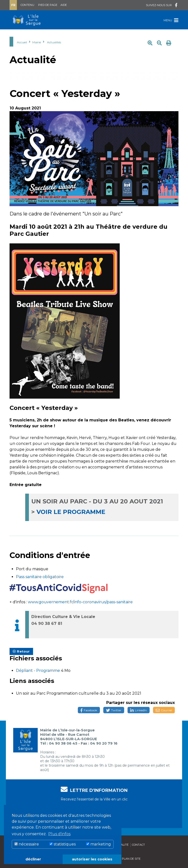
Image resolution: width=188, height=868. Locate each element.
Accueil (22, 42)
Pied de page (48, 5)
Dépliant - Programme (38, 671)
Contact (138, 845)
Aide (64, 5)
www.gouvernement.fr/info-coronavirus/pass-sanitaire (80, 602)
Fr (13, 5)
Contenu (27, 5)
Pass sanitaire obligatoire (40, 577)
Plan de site (131, 859)
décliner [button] (33, 859)
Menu (171, 20)
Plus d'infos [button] (59, 834)
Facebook (89, 710)
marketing (99, 844)
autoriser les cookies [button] (92, 859)
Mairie (37, 42)
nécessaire (27, 844)
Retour (21, 651)
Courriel (164, 710)
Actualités (54, 42)
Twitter (114, 710)
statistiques (63, 844)
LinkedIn (139, 710)
